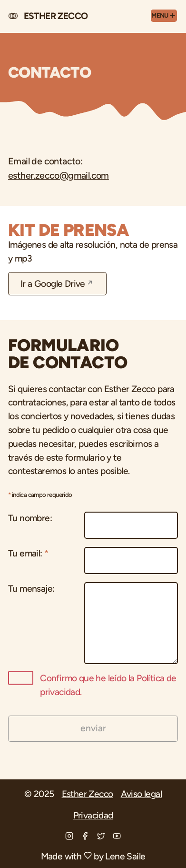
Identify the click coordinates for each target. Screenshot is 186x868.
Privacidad (93, 815)
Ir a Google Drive (53, 284)
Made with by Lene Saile (93, 856)
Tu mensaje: (31, 589)
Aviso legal (141, 794)
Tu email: (28, 553)
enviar (93, 728)
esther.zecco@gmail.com (59, 175)
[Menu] (164, 16)
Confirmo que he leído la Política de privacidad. (92, 685)
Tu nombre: (30, 518)
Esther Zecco (88, 794)
